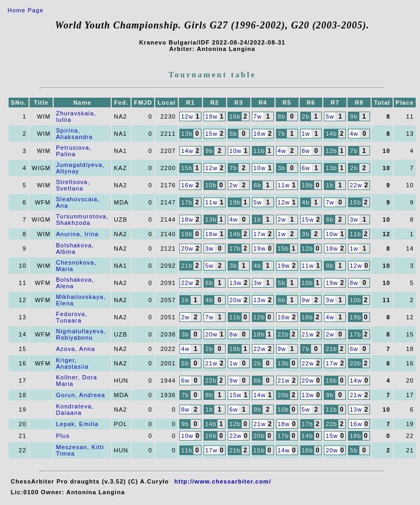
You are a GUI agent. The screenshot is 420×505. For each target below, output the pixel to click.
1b (330, 185)
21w (308, 334)
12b (331, 151)
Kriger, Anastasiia (72, 363)
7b (281, 134)
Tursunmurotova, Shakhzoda (82, 219)
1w (306, 134)
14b (331, 134)
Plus (63, 436)
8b (281, 116)
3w (354, 219)
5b (233, 134)
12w (187, 116)
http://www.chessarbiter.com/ (223, 481)
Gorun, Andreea (81, 395)
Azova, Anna (75, 349)
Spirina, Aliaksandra (74, 134)
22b (283, 334)
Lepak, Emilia (77, 424)
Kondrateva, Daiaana (75, 409)
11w (284, 185)
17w (260, 234)
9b (354, 116)
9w (306, 300)
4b (306, 202)
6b (257, 185)
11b (259, 151)
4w (354, 134)
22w (356, 185)
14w (187, 151)
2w (234, 185)
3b (281, 168)
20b (355, 363)
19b (307, 185)
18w (187, 219)
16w (260, 134)
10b (211, 185)
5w (330, 116)
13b (187, 134)
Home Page (26, 10)
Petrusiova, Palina (74, 151)
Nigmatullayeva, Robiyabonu (81, 334)
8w (306, 151)
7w (258, 116)
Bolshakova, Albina (75, 248)
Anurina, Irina (77, 234)
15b (187, 168)
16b (235, 116)
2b (306, 116)
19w (211, 116)
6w (306, 168)
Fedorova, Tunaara (72, 317)
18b (307, 317)
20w (187, 248)
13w (236, 283)
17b (187, 202)
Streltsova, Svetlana (73, 185)
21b (187, 266)
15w (211, 134)
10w (236, 151)
